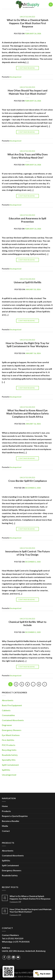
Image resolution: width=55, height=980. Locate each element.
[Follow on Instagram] (9, 957)
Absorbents (8, 700)
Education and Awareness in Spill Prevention (27, 220)
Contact (6, 831)
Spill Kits (6, 770)
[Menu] (51, 5)
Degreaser (7, 725)
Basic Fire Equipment (12, 705)
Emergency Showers (12, 730)
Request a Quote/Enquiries (15, 816)
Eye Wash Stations (11, 735)
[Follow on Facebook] (4, 957)
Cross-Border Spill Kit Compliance (28, 481)
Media (5, 826)
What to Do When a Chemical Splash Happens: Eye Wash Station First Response (28, 23)
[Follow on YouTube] (18, 957)
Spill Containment (10, 765)
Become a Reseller (11, 821)
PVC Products (9, 745)
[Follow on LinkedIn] (14, 957)
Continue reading (28, 68)
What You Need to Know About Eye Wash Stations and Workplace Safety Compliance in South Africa (27, 414)
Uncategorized (27, 17)
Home (5, 806)
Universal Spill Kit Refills (28, 282)
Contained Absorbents (13, 720)
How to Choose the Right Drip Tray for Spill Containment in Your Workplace (28, 345)
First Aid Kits (8, 740)
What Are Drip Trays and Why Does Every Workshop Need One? (28, 156)
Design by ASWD (20, 973)
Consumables (8, 715)
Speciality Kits (9, 760)
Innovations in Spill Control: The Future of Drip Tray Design (27, 553)
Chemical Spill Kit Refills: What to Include (27, 623)
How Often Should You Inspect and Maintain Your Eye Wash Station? (28, 92)
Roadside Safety (10, 755)
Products (6, 811)
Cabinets (6, 710)
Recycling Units (9, 750)
